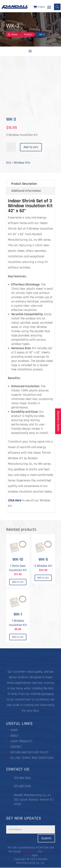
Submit (46, 838)
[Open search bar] (57, 7)
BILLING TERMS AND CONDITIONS (32, 758)
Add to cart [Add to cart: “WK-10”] (18, 582)
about (15, 736)
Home (14, 730)
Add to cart (31, 147)
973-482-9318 (22, 786)
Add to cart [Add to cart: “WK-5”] (43, 578)
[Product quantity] (11, 147)
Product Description (24, 184)
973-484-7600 (22, 778)
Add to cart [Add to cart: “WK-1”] (18, 637)
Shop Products (21, 741)
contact (16, 747)
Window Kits (22, 163)
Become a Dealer (58, 421)
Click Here (15, 500)
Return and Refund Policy (30, 752)
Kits (9, 163)
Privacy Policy (29, 851)
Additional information (26, 191)
